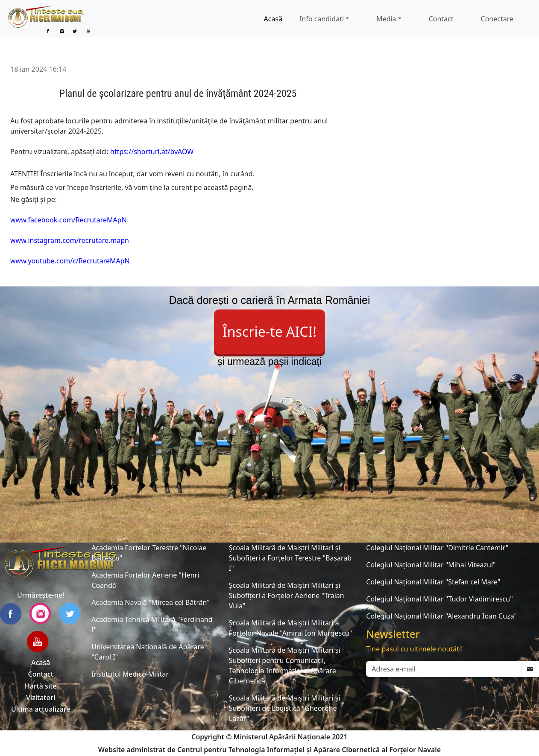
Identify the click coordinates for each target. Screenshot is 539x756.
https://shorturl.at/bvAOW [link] (152, 152)
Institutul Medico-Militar (130, 674)
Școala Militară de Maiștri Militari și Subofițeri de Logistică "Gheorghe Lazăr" (285, 708)
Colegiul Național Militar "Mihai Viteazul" (431, 565)
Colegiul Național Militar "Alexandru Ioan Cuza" (441, 616)
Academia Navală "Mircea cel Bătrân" (150, 602)
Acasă (273, 19)
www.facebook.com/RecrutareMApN (69, 220)
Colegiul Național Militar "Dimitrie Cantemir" (437, 548)
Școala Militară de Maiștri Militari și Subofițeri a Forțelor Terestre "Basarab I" (290, 558)
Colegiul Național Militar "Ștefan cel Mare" (433, 582)
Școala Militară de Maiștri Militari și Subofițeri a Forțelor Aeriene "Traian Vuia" (287, 595)
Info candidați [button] (322, 19)
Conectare (497, 19)
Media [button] (386, 19)
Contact (441, 19)
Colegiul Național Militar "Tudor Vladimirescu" (439, 599)
